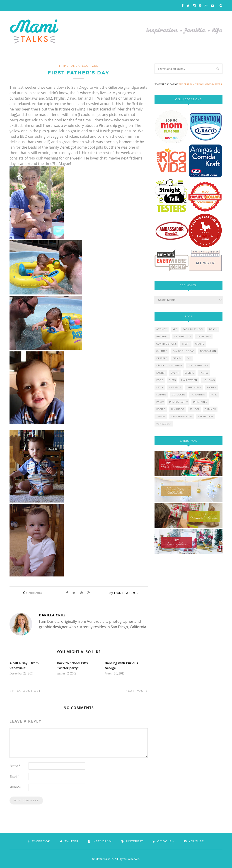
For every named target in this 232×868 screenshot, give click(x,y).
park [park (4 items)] (214, 395)
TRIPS (64, 66)
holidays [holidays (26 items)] (209, 380)
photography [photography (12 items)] (179, 402)
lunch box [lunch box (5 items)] (194, 387)
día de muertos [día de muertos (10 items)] (198, 366)
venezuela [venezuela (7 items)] (164, 424)
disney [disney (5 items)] (177, 358)
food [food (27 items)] (160, 380)
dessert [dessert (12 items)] (162, 358)
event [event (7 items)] (175, 373)
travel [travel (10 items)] (161, 416)
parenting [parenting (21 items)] (198, 395)
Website (15, 787)
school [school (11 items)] (195, 409)
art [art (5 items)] (175, 329)
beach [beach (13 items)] (213, 329)
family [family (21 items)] (204, 373)
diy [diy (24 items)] (189, 358)
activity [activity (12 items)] (162, 329)
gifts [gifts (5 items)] (172, 380)
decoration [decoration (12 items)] (208, 351)
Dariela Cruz (127, 593)
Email (14, 776)
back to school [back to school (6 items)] (193, 329)
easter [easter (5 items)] (161, 373)
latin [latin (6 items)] (160, 387)
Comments (32, 593)
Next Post (137, 691)
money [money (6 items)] (212, 387)
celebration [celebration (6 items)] (183, 337)
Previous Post (25, 691)
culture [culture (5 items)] (162, 351)
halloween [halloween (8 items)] (189, 380)
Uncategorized (85, 66)
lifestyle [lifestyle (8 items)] (175, 387)
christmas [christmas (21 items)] (204, 337)
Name (15, 766)
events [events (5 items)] (189, 373)
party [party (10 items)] (160, 402)
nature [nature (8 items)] (161, 395)
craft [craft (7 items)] (186, 344)
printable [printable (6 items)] (200, 402)
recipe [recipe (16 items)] (161, 409)
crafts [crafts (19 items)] (200, 344)
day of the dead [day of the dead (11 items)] (184, 351)
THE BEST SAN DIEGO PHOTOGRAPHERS (200, 84)
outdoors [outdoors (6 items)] (178, 395)
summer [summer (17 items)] (210, 409)
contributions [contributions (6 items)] (167, 344)
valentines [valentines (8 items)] (206, 416)
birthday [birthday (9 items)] (163, 337)
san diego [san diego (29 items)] (177, 409)
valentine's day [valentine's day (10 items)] (182, 416)
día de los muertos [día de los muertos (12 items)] (169, 366)
